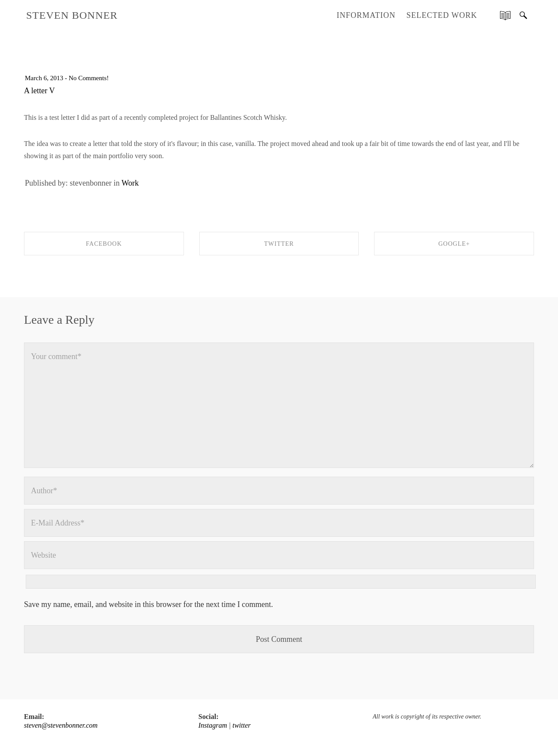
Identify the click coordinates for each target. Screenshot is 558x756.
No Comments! (88, 78)
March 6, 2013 (44, 78)
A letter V (39, 91)
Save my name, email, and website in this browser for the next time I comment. (148, 604)
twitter (242, 725)
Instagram (213, 725)
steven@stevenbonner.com (61, 725)
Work (130, 183)
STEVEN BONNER (72, 15)
